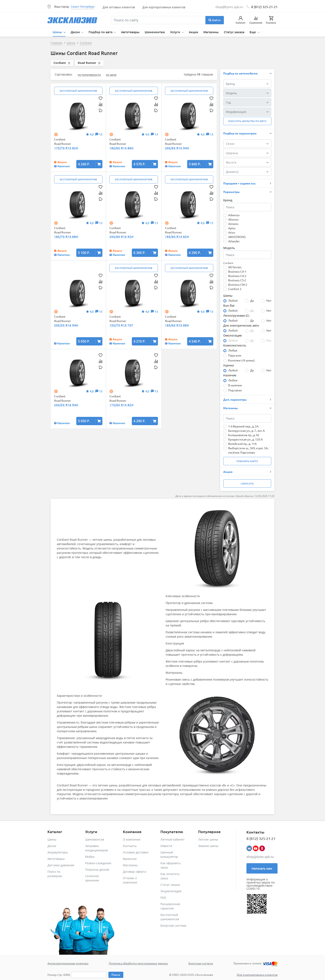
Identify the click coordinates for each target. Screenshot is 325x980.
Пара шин (235, 355)
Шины (52, 839)
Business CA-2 (237, 276)
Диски (52, 846)
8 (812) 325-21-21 (264, 7)
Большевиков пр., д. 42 (244, 435)
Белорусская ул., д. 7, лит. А (246, 431)
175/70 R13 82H (66, 148)
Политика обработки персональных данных (138, 963)
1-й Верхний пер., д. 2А (243, 426)
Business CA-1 (237, 271)
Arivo (232, 232)
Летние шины (208, 839)
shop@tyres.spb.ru (260, 857)
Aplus (232, 228)
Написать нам (262, 868)
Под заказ (235, 390)
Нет (269, 300)
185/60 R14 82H (177, 237)
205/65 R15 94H (177, 148)
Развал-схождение (98, 863)
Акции (193, 32)
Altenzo (233, 219)
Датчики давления (61, 865)
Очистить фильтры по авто (247, 121)
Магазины (211, 32)
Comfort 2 (235, 289)
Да (252, 300)
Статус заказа (234, 32)
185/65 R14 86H (121, 148)
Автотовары (130, 32)
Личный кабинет (173, 839)
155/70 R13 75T (121, 325)
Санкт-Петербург (83, 7)
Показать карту (247, 461)
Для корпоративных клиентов (164, 7)
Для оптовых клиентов (119, 7)
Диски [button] (76, 32)
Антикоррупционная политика (68, 963)
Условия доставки (136, 852)
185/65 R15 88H (177, 325)
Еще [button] (253, 32)
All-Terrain (235, 267)
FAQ (163, 898)
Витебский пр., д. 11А (242, 444)
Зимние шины (208, 846)
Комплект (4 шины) (241, 360)
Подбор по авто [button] (101, 32)
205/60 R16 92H (121, 237)
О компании (132, 839)
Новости (166, 846)
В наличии (235, 385)
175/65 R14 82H (121, 405)
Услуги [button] (176, 32)
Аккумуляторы (58, 852)
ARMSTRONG (237, 237)
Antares (233, 224)
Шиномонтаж (155, 32)
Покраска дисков (97, 870)
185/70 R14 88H (66, 237)
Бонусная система (173, 926)
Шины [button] (58, 32)
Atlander (234, 241)
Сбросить (247, 484)
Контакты (130, 846)
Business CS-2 (237, 280)
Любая (233, 350)
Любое (233, 380)
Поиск (116, 975)
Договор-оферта (135, 872)
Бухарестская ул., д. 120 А (245, 439)
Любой (233, 300)
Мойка (90, 857)
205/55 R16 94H (66, 325)
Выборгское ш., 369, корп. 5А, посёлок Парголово (248, 450)
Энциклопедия (171, 891)
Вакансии (130, 859)
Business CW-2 (238, 284)
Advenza (234, 215)
